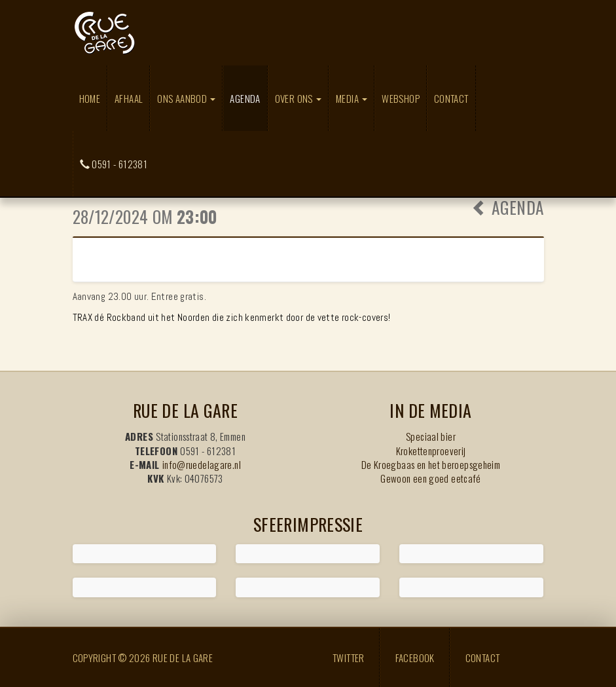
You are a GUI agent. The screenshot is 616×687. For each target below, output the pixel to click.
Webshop (401, 98)
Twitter (349, 658)
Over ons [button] (298, 98)
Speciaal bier (431, 436)
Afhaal (129, 98)
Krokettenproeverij (431, 451)
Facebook (415, 658)
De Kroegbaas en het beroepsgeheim (431, 464)
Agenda (248, 98)
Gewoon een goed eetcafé (431, 478)
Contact (451, 98)
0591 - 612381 (114, 164)
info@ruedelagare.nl (202, 464)
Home (90, 98)
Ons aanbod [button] (186, 98)
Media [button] (352, 98)
